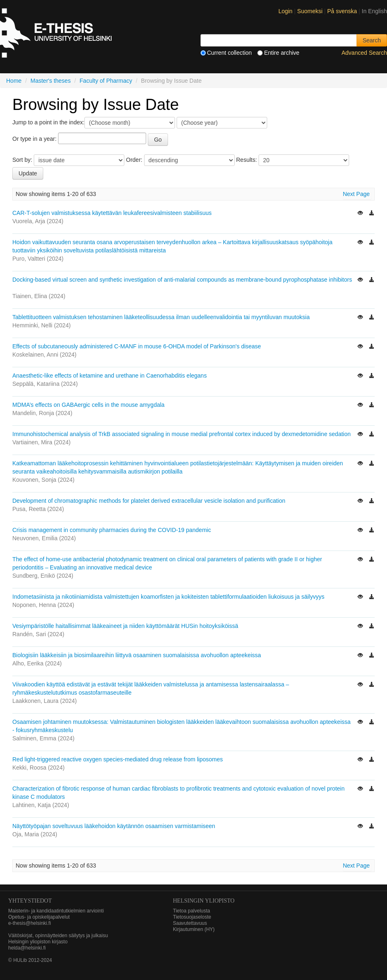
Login (285, 11)
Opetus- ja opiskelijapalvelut (39, 917)
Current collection (226, 53)
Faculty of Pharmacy (106, 81)
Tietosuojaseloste (192, 917)
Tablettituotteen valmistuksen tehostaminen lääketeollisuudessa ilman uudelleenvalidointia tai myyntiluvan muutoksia (161, 317)
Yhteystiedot (30, 901)
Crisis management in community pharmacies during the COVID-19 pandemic (112, 530)
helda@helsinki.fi (27, 948)
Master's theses (51, 81)
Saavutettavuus (190, 923)
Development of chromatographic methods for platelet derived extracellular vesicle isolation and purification (149, 501)
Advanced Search (364, 53)
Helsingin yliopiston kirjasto (38, 942)
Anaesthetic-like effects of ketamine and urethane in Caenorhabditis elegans (110, 376)
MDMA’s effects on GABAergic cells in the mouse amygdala (89, 405)
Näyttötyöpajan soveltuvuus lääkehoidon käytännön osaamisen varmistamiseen (114, 826)
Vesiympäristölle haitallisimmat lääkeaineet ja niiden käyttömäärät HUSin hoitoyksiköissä (125, 626)
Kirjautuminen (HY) (194, 929)
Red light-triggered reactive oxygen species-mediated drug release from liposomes (118, 759)
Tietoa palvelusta (191, 911)
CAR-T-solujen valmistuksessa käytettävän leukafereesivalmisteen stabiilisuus (112, 213)
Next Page (356, 194)
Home (14, 81)
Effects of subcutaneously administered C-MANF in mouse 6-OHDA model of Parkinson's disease (137, 346)
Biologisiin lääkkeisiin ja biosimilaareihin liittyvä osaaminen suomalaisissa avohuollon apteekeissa (137, 655)
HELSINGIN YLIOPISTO (204, 901)
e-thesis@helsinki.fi (30, 923)
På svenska (343, 11)
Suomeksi (311, 11)
